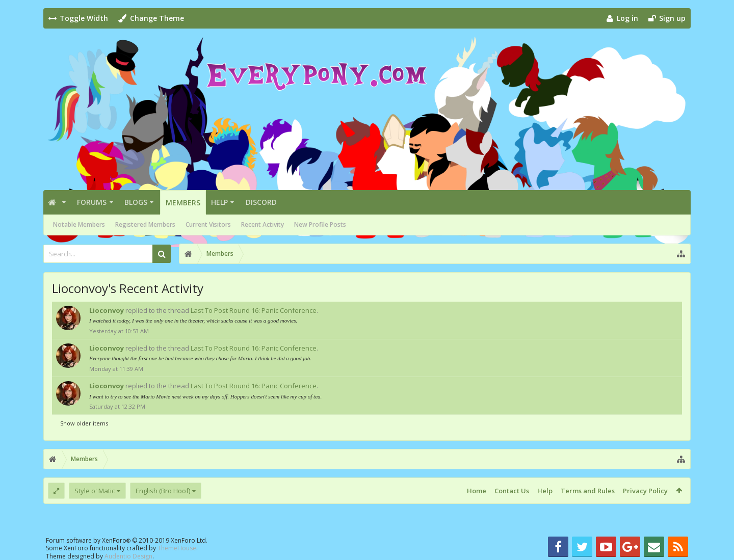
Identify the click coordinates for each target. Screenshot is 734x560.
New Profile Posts (320, 224)
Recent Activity (263, 224)
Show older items (84, 423)
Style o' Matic (95, 491)
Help (219, 202)
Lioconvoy (107, 310)
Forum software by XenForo (127, 540)
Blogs (136, 202)
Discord (261, 202)
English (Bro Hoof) (163, 491)
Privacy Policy (645, 491)
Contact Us (512, 491)
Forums (92, 202)
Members (183, 203)
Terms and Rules (588, 491)
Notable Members (79, 224)
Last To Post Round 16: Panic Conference (254, 310)
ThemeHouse (177, 548)
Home (477, 491)
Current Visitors (208, 224)
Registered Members (145, 224)
